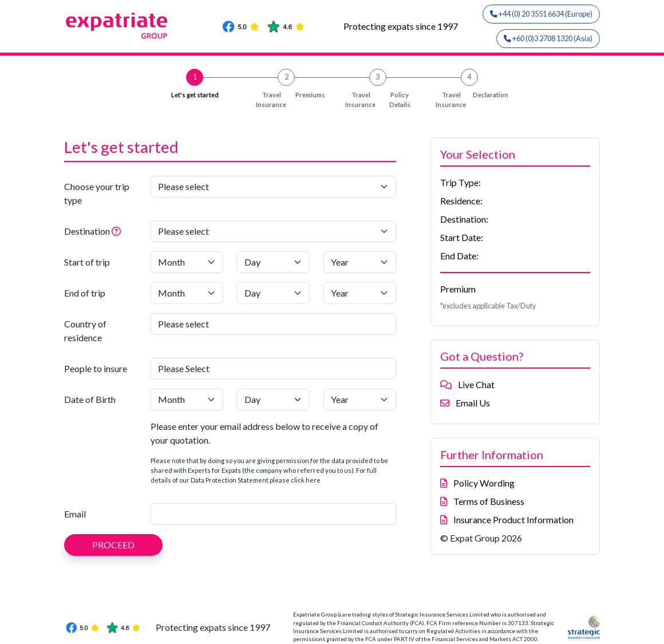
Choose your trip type (97, 193)
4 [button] (469, 77)
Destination (104, 230)
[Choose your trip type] (273, 187)
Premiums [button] (286, 100)
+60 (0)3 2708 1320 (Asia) (548, 38)
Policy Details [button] (375, 100)
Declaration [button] (469, 100)
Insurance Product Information (507, 519)
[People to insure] (273, 369)
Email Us (465, 403)
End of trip (85, 293)
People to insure (96, 368)
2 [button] (286, 77)
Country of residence (85, 331)
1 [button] (195, 77)
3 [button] (378, 77)
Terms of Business (482, 501)
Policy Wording (477, 483)
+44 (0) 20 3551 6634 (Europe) (541, 14)
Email (75, 514)
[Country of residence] (273, 324)
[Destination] (273, 231)
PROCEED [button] (113, 545)
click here (306, 480)
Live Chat (467, 384)
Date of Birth (90, 399)
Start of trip (87, 262)
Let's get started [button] (195, 95)
